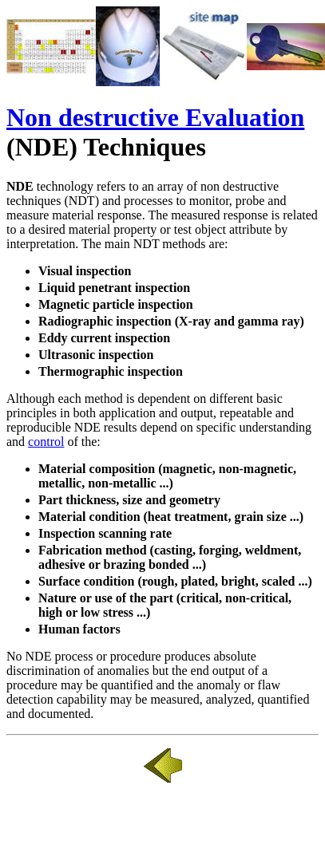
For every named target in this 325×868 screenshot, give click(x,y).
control (46, 442)
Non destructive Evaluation (155, 117)
